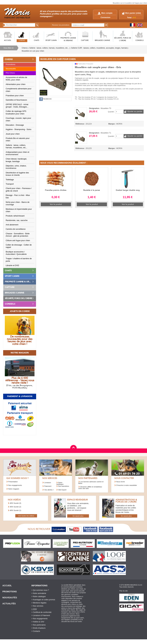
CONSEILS (139, 41)
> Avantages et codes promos (43, 600)
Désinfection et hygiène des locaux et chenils (17, 174)
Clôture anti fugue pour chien (18, 241)
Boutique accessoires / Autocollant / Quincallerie (16, 253)
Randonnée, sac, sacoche (17, 220)
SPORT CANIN (51, 41)
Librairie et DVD (12, 265)
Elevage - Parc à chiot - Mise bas (18, 196)
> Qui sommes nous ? (40, 590)
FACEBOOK (47, 99)
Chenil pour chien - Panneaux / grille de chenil (19, 190)
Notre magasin (14, 489)
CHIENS (22, 41)
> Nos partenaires (38, 625)
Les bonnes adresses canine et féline (91, 482)
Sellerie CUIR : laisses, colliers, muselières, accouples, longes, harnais (99, 48)
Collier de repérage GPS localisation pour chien (16, 112)
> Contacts (36, 631)
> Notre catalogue (38, 596)
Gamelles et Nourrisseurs (16, 100)
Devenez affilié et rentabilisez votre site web (90, 488)
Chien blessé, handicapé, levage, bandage (16, 160)
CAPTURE (85, 41)
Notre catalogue (60, 483)
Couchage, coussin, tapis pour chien (18, 119)
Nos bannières (64, 486)
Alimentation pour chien (16, 84)
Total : (131, 18)
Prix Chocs (10, 73)
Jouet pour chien (13, 134)
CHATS (37, 41)
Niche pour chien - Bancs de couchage (18, 203)
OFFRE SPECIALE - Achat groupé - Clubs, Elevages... (17, 106)
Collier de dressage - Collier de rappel (19, 246)
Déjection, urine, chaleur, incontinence (16, 167)
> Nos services (37, 606)
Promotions (10, 64)
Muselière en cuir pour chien (33, 51)
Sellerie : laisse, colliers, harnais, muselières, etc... (49, 48)
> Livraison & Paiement (41, 615)
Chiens (25, 48)
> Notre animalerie (39, 593)
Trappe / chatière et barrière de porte (19, 260)
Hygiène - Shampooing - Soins (19, 129)
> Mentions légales (39, 603)
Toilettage (10, 180)
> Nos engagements (39, 619)
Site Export (62, 490)
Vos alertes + (49, 490)
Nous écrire (121, 482)
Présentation (13, 482)
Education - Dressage (15, 125)
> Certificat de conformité (41, 612)
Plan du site (123, 591)
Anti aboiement (12, 225)
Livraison (48, 483)
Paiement (48, 486)
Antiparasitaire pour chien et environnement (17, 153)
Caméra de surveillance (16, 229)
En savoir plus (78, 516)
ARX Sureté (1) (15, 510)
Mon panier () (133, 13)
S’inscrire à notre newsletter (127, 485)
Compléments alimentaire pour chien (19, 90)
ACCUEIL (8, 41)
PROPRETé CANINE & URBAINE (68, 39)
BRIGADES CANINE (102, 41)
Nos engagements (15, 485)
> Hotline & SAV (38, 622)
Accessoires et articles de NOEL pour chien (16, 79)
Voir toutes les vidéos (26, 516)
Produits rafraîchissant (15, 216)
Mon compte (105, 13)
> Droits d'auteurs (38, 628)
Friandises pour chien (15, 96)
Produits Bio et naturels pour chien (18, 140)
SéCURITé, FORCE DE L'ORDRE (123, 39)
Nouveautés (11, 69)
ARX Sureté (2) (15, 507)
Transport (10, 184)
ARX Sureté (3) (15, 503)
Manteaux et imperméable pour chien (19, 210)
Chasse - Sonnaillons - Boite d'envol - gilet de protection (18, 235)
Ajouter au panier (135, 111)
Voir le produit (56, 204)
